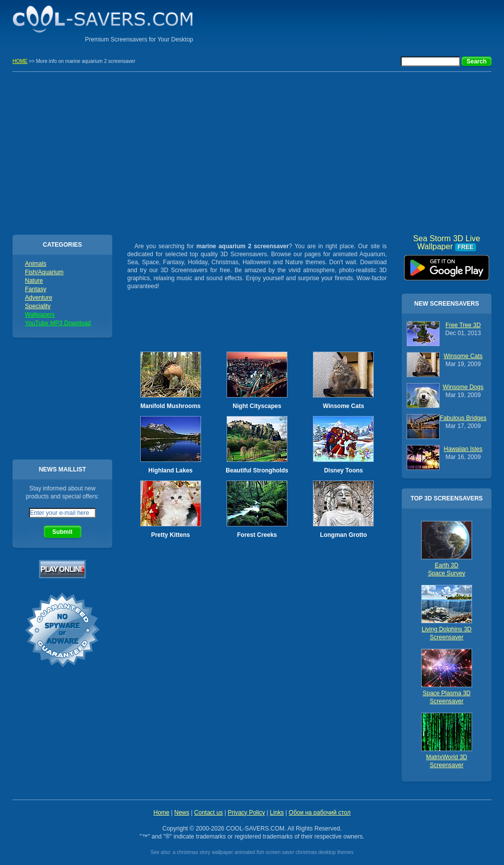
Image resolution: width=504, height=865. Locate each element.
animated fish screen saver (264, 852)
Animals (36, 264)
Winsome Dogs (463, 387)
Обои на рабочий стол (320, 813)
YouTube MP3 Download (58, 323)
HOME (20, 61)
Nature (34, 281)
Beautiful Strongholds (257, 470)
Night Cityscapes (257, 406)
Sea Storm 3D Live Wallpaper (447, 264)
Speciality (38, 306)
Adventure (39, 298)
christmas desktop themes (324, 852)
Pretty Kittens (171, 535)
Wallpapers (40, 315)
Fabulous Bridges (463, 418)
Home (161, 813)
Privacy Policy (246, 813)
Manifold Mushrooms (170, 406)
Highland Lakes (170, 470)
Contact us (208, 813)
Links (277, 813)
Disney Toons (343, 470)
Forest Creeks (257, 535)
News (182, 813)
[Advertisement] (375, 22)
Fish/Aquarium (44, 272)
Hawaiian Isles (463, 449)
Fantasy (36, 289)
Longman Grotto (343, 535)
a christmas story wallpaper (203, 852)
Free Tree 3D (463, 325)
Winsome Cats (344, 406)
